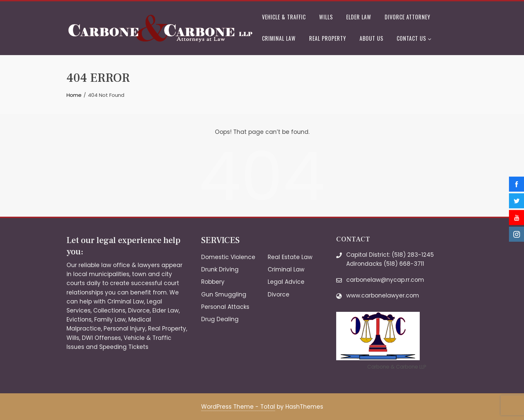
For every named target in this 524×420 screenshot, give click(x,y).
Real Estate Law (290, 257)
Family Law (110, 320)
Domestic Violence (228, 257)
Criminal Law (279, 38)
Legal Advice (286, 282)
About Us (371, 38)
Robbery (213, 282)
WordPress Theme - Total (238, 407)
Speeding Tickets (124, 347)
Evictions (79, 320)
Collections (109, 310)
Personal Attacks (225, 307)
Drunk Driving (220, 269)
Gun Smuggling (224, 294)
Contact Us (414, 39)
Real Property (328, 38)
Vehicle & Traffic (284, 17)
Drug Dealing (220, 319)
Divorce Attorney (408, 17)
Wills (326, 17)
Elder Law (359, 17)
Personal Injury (124, 329)
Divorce (139, 310)
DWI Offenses (101, 338)
